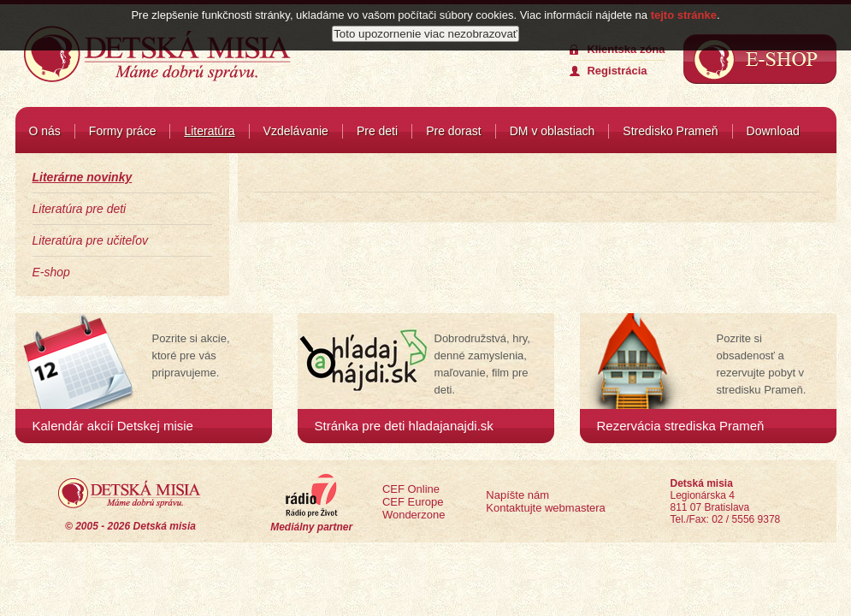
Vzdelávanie (296, 131)
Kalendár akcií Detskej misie (113, 426)
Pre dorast (454, 131)
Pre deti (377, 131)
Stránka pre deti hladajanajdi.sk (404, 426)
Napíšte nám (517, 495)
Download (773, 131)
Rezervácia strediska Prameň (681, 426)
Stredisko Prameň (670, 131)
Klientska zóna (626, 49)
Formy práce (123, 131)
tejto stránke (684, 12)
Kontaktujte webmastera (545, 508)
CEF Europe (413, 502)
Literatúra (209, 131)
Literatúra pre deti (80, 209)
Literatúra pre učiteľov (90, 240)
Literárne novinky (83, 177)
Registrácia (617, 71)
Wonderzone (414, 515)
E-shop (51, 272)
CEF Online (411, 489)
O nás (45, 131)
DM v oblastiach (553, 131)
